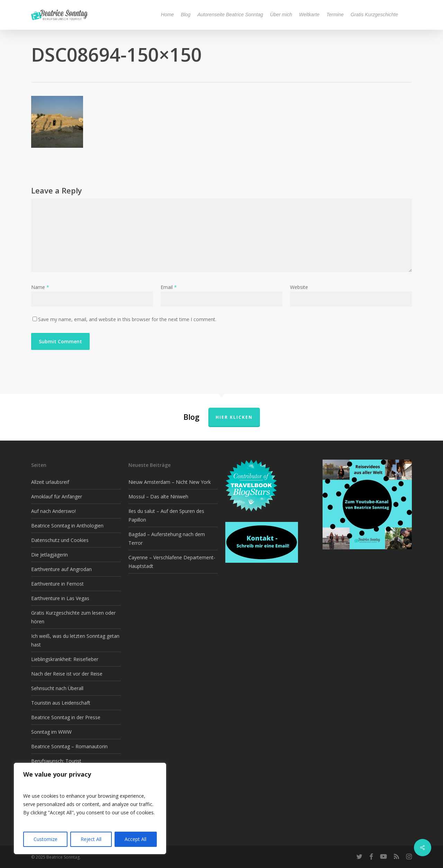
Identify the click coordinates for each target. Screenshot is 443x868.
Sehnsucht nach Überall (57, 688)
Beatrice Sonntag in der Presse (66, 717)
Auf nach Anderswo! (53, 511)
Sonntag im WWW (51, 732)
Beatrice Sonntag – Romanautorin (69, 746)
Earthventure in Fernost (57, 584)
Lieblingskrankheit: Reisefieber (65, 659)
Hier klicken (234, 417)
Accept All (135, 839)
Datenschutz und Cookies (60, 540)
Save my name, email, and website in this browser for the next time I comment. (127, 319)
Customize (46, 839)
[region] (90, 808)
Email (169, 287)
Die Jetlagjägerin (49, 555)
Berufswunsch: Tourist (56, 761)
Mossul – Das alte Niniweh (158, 496)
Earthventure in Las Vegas (60, 598)
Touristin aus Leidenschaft (61, 703)
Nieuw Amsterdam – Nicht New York (170, 482)
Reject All (91, 839)
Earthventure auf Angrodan (61, 569)
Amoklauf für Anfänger (57, 496)
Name (40, 287)
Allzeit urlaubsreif (50, 482)
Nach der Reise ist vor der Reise (67, 674)
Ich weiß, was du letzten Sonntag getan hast (75, 640)
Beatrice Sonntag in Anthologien (67, 526)
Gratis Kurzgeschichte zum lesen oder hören (73, 617)
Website (299, 287)
